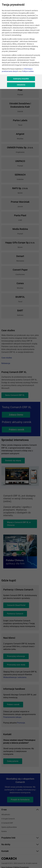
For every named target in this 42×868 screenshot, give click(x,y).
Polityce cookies (28, 71)
